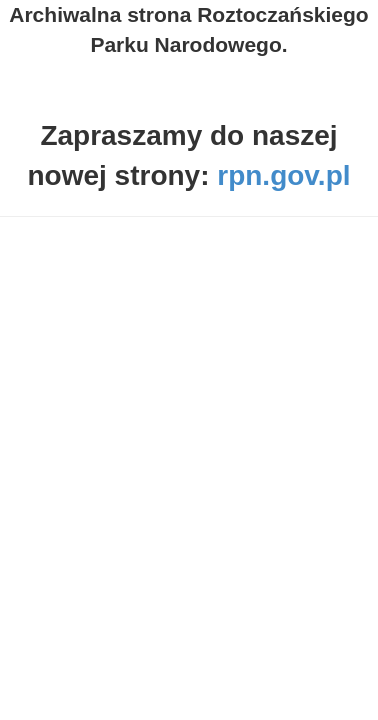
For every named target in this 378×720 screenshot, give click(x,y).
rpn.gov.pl (283, 175)
